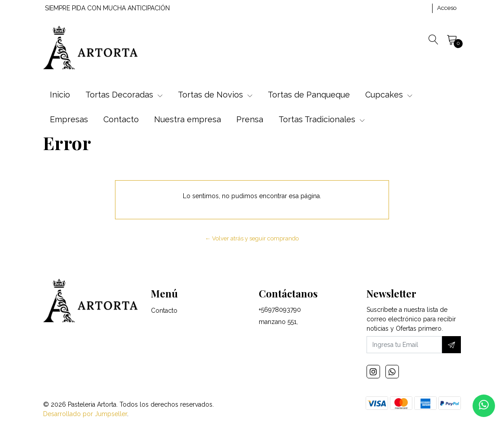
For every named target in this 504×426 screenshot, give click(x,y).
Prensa (250, 119)
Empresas (69, 119)
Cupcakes (389, 95)
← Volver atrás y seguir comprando (252, 238)
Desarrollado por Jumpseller (85, 414)
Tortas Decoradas (124, 95)
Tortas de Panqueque (309, 95)
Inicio (60, 95)
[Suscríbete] (451, 345)
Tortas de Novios (215, 95)
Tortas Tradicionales (322, 119)
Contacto (121, 119)
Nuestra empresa (188, 119)
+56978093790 (280, 310)
